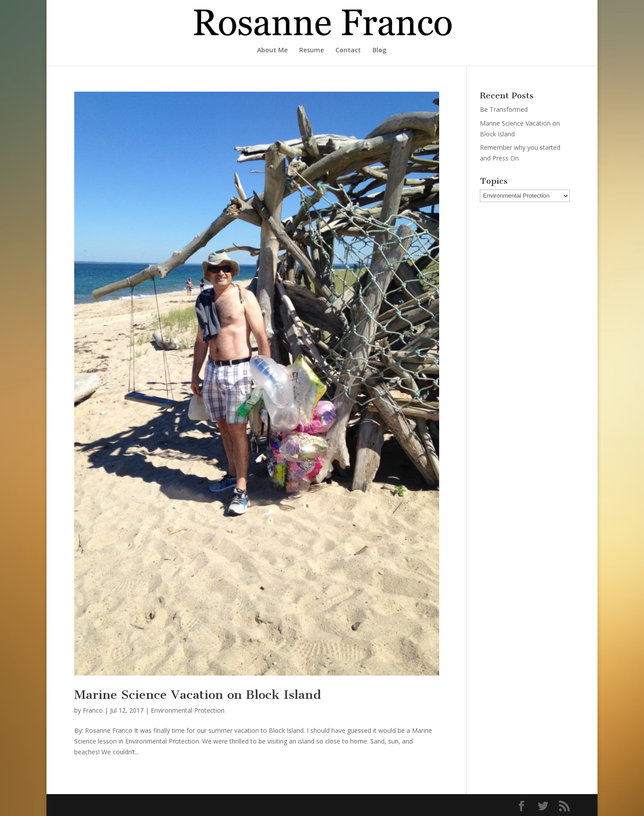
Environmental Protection (188, 710)
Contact (348, 51)
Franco (93, 710)
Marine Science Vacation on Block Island (198, 695)
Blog (379, 51)
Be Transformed (504, 109)
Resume (311, 51)
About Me (272, 51)
